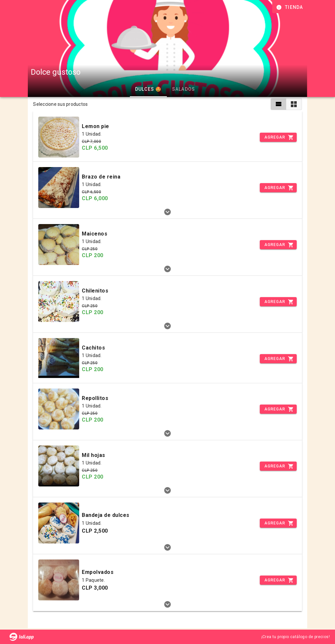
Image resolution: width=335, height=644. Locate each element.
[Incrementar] (278, 137)
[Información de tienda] (290, 7)
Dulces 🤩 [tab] (148, 89)
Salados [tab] (183, 89)
